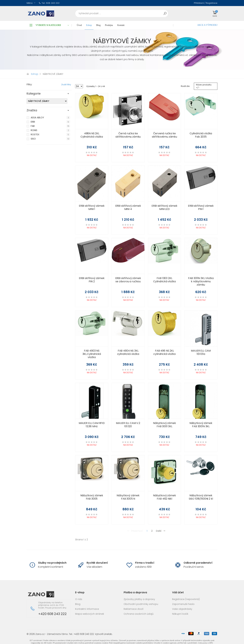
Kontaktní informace (87, 609)
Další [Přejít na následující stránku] (161, 531)
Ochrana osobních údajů (139, 614)
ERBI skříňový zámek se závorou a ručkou (128, 280)
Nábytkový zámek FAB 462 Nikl (164, 497)
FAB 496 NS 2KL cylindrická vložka (164, 352)
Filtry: (29, 84)
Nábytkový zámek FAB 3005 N (128, 497)
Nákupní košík (180, 614)
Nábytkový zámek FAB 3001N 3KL (201, 425)
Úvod (79, 25)
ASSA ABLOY (37, 118)
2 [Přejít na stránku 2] (152, 531)
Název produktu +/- (204, 86)
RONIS (34, 130)
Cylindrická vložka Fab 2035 (201, 135)
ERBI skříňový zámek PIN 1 (201, 207)
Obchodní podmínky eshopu (141, 604)
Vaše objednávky (182, 609)
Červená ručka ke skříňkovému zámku (164, 135)
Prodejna (109, 25)
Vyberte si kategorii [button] (52, 25)
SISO (33, 139)
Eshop (89, 25)
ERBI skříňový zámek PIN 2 (92, 280)
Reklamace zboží (134, 609)
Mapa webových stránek (90, 614)
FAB (33, 126)
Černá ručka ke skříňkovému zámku (128, 135)
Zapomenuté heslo (183, 604)
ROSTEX (35, 134)
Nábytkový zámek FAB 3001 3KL (164, 425)
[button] (215, 14)
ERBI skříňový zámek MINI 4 (128, 207)
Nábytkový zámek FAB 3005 (92, 497)
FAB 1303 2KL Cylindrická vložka (164, 280)
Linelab (108, 634)
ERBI (33, 122)
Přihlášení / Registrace (206, 3)
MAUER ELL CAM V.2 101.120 (128, 425)
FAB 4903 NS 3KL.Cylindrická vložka (92, 354)
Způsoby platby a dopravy (139, 599)
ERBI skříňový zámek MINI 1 (92, 207)
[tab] (49, 94)
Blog (98, 25)
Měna (30, 3)
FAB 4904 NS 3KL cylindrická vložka (128, 352)
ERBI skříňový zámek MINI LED (164, 207)
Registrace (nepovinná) (186, 599)
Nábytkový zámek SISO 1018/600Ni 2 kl (201, 497)
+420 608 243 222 (52, 614)
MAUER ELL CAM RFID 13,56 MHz (92, 425)
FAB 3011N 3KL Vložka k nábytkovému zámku (201, 281)
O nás (79, 599)
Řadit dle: (185, 86)
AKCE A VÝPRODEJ (207, 25)
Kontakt (121, 25)
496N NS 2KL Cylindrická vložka (92, 135)
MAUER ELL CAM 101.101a (201, 352)
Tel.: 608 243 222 (49, 3)
